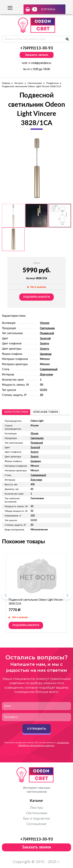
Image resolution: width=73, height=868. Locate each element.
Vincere (45, 323)
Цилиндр (46, 354)
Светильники (35, 83)
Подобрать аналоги (36, 297)
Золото (44, 344)
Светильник (47, 328)
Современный (49, 369)
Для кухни (46, 375)
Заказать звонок (37, 55)
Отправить (36, 729)
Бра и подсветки (36, 819)
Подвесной (47, 333)
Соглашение (36, 824)
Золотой (45, 339)
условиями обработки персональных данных (44, 744)
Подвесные (53, 83)
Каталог (19, 83)
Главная (6, 83)
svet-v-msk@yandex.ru (36, 63)
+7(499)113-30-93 (37, 48)
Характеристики (16, 412)
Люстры (37, 808)
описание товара (46, 412)
